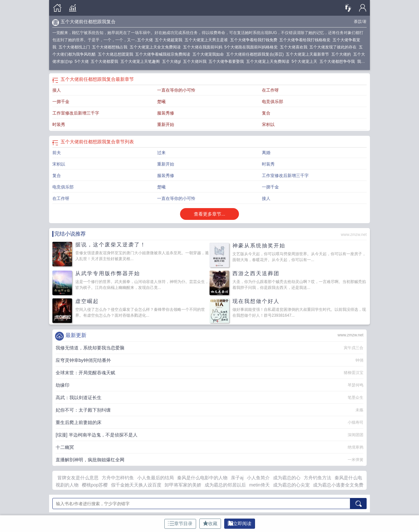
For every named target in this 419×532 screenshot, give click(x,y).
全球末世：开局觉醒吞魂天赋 (85, 373)
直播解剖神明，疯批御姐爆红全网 (90, 460)
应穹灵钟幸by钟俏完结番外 (83, 360)
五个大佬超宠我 (170, 40)
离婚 (266, 153)
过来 (161, 153)
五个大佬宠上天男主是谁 (207, 40)
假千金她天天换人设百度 (136, 485)
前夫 (57, 153)
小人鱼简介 (258, 478)
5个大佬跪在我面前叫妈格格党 (252, 47)
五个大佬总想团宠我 (117, 54)
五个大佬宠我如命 (209, 54)
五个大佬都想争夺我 (338, 62)
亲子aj (237, 478)
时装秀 (59, 124)
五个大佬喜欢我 (295, 47)
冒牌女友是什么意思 (78, 478)
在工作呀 (270, 90)
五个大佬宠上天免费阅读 (269, 62)
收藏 (210, 523)
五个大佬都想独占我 (111, 47)
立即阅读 (240, 523)
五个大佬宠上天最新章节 (309, 54)
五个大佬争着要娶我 (227, 62)
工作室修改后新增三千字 (76, 113)
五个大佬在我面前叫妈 (204, 47)
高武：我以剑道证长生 (79, 398)
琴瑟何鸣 (355, 385)
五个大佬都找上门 (75, 47)
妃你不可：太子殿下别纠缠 (83, 410)
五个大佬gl (173, 62)
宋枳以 (268, 124)
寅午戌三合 (354, 348)
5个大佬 (83, 62)
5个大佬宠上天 (306, 62)
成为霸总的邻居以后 (225, 485)
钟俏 (359, 360)
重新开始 (166, 124)
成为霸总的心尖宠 (291, 485)
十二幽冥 (65, 447)
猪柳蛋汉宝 (354, 373)
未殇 (359, 410)
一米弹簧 (355, 460)
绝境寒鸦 (355, 447)
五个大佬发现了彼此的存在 (334, 47)
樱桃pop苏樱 (95, 485)
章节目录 (180, 523)
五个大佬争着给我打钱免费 (255, 40)
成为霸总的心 (287, 478)
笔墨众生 (355, 398)
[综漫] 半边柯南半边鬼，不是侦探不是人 (97, 435)
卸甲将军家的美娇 (183, 485)
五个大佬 (146, 40)
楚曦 (161, 102)
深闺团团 (355, 435)
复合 (266, 113)
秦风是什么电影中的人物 (202, 478)
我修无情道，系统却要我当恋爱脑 (90, 348)
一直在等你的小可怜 (176, 90)
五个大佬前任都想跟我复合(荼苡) (256, 54)
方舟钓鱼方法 (318, 478)
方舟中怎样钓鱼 (118, 478)
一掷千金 (61, 102)
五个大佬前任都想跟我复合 (88, 22)
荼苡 (358, 22)
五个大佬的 (342, 54)
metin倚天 (259, 485)
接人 (57, 90)
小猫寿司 (355, 422)
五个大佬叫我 (196, 62)
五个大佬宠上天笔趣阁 (141, 62)
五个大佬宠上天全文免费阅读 (156, 47)
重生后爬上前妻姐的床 (79, 422)
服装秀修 (166, 113)
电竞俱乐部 (273, 102)
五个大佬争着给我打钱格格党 (306, 40)
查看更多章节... (209, 214)
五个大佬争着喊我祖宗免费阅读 (164, 54)
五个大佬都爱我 (106, 62)
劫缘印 (63, 385)
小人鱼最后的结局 (155, 478)
